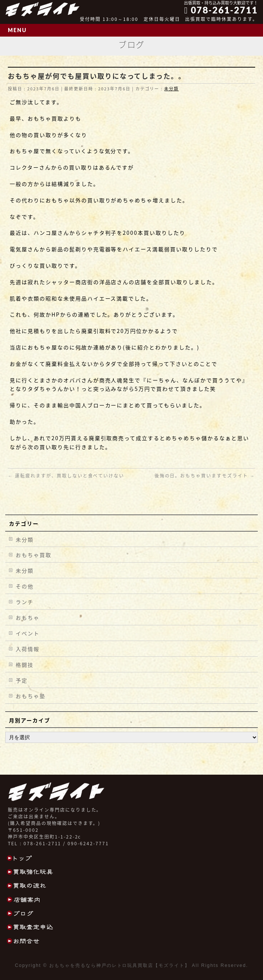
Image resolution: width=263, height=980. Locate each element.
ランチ (25, 602)
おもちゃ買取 (34, 555)
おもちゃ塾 (31, 696)
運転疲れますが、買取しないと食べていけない (66, 476)
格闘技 (25, 665)
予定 (22, 680)
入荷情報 (28, 649)
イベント (28, 633)
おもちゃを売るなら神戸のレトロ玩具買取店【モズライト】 (120, 965)
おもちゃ (28, 617)
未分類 (171, 89)
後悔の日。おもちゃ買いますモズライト (205, 476)
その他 (25, 586)
